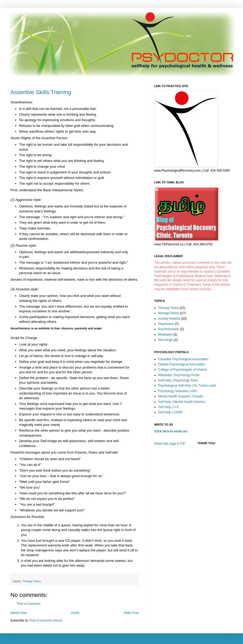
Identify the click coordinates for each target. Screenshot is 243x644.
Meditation (165, 335)
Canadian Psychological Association (183, 359)
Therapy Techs (32, 581)
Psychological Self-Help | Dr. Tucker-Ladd (187, 386)
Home (75, 613)
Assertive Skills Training (41, 92)
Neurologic (166, 340)
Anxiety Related (169, 319)
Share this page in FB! (170, 444)
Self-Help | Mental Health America (182, 402)
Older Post (131, 613)
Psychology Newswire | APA (178, 391)
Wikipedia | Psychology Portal (179, 375)
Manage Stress (169, 313)
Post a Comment (29, 604)
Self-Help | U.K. (169, 407)
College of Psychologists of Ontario (183, 370)
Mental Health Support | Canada (180, 396)
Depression (166, 324)
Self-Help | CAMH (170, 412)
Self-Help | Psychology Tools (178, 380)
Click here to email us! (171, 431)
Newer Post (19, 613)
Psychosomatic (169, 329)
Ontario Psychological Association (182, 364)
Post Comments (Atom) (46, 620)
